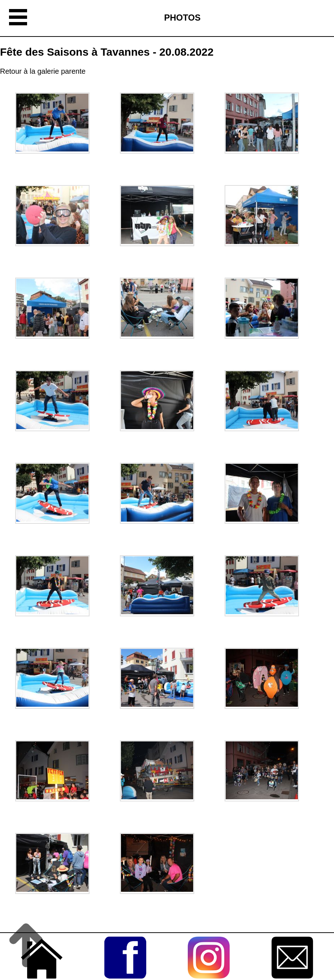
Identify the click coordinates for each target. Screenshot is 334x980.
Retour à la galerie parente (43, 71)
